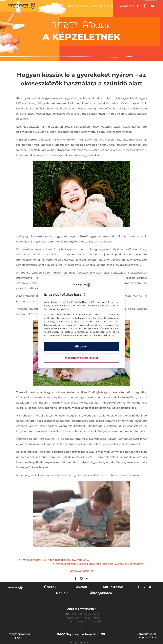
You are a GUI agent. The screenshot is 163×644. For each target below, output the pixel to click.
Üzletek (73, 6)
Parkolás (99, 6)
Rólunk (62, 593)
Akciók (86, 6)
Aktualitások (113, 587)
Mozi (111, 6)
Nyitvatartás (126, 6)
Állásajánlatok (101, 593)
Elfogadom (81, 347)
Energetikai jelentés (81, 642)
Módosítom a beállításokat (81, 358)
